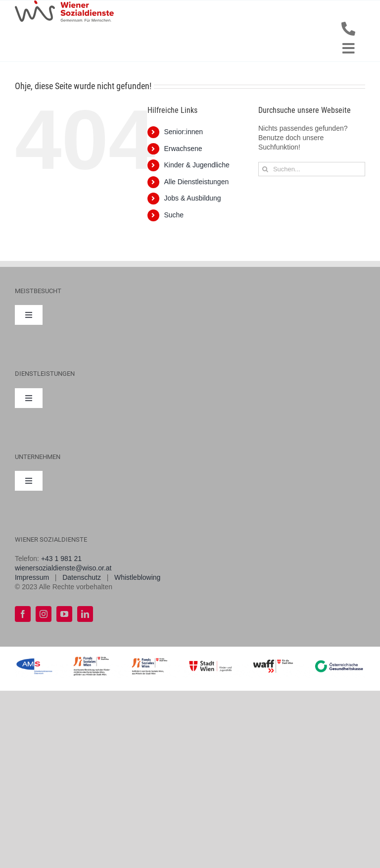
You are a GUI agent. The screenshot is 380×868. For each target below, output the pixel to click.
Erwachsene (183, 149)
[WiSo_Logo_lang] (64, 4)
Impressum (32, 577)
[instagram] (44, 614)
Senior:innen (183, 132)
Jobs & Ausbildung (192, 198)
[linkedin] (85, 614)
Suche (174, 215)
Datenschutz (82, 577)
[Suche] (265, 169)
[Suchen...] (312, 169)
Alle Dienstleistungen (196, 182)
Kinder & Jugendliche (196, 165)
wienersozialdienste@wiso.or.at (63, 568)
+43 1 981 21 (61, 559)
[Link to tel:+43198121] (348, 29)
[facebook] (23, 614)
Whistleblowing (137, 577)
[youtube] (64, 614)
